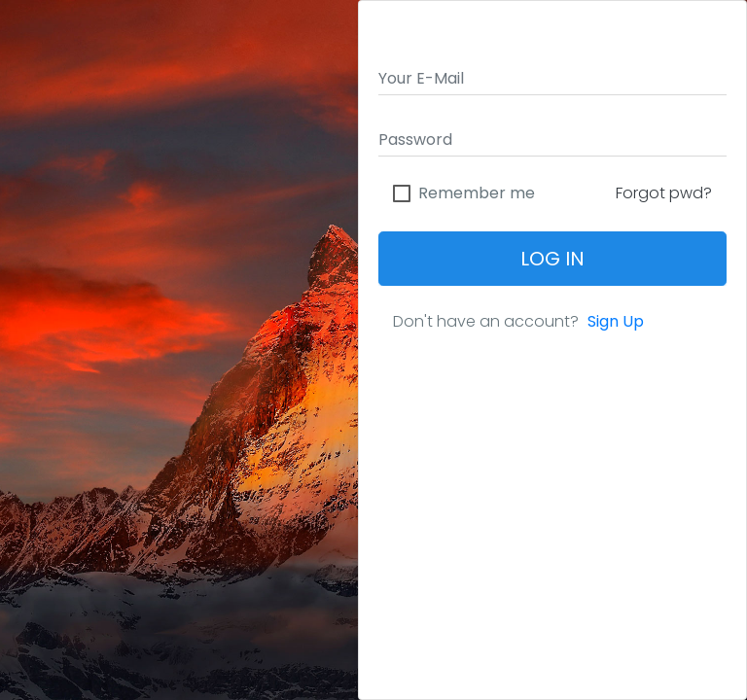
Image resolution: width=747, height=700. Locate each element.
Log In (552, 259)
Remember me (477, 193)
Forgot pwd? (664, 193)
